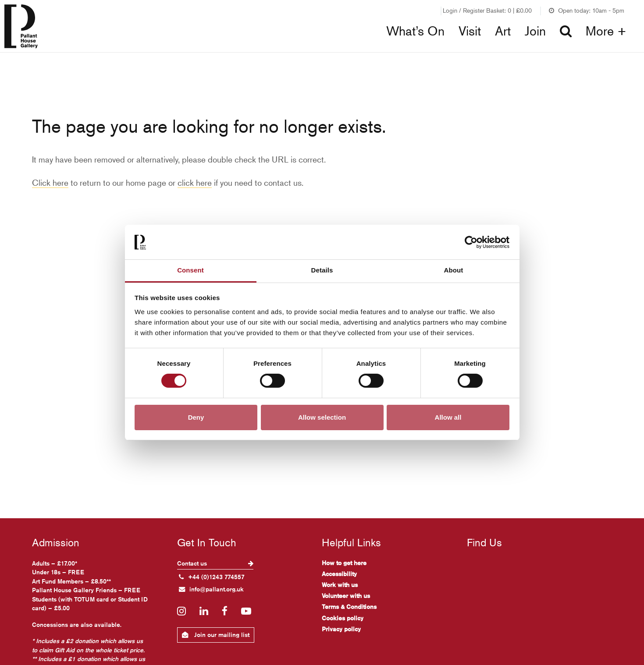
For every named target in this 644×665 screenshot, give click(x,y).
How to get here (344, 563)
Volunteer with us (346, 596)
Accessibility (339, 574)
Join (535, 31)
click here (195, 182)
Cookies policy (343, 618)
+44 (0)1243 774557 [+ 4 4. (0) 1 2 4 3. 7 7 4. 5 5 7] (212, 577)
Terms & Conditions (349, 607)
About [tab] (454, 270)
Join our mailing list (216, 635)
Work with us (340, 585)
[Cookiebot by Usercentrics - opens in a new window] (471, 242)
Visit (470, 31)
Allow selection (322, 417)
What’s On (415, 31)
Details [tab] (322, 270)
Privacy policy (341, 629)
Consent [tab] (190, 270)
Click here (50, 182)
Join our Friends (412, 10)
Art (503, 31)
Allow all (448, 417)
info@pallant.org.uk (211, 589)
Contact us (215, 563)
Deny (196, 417)
